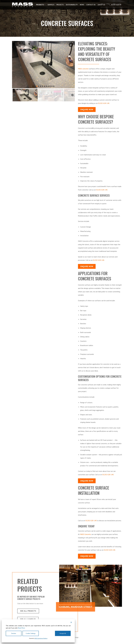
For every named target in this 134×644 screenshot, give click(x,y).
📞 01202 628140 (115, 5)
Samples (51, 5)
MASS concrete (83, 69)
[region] (43, 71)
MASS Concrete (85, 534)
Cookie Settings (31, 633)
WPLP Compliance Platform (41, 638)
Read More (22, 628)
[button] (71, 45)
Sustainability (72, 5)
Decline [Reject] (14, 633)
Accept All (63, 633)
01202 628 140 (104, 103)
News (82, 5)
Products (41, 5)
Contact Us (91, 5)
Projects (60, 5)
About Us (102, 5)
